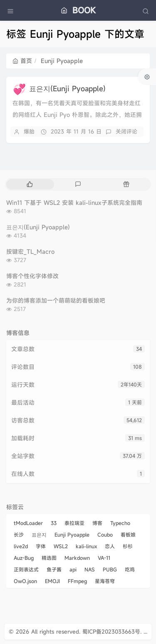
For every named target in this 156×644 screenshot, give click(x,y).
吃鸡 (130, 569)
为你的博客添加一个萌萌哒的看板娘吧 (56, 300)
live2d (21, 546)
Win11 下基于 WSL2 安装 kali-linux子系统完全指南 (74, 203)
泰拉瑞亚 (74, 523)
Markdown (77, 558)
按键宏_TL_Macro (30, 252)
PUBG (110, 569)
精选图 (49, 558)
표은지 (39, 535)
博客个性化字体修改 (32, 276)
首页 (22, 61)
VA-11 (104, 558)
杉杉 (128, 546)
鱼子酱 (54, 569)
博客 (97, 523)
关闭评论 (126, 131)
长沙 (19, 535)
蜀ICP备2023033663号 (111, 632)
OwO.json (25, 581)
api (73, 569)
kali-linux (86, 546)
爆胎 (29, 131)
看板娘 (128, 535)
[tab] (30, 184)
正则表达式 (26, 569)
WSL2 (61, 546)
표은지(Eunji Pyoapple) (67, 89)
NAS (90, 569)
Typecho (120, 523)
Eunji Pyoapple (72, 535)
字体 (41, 546)
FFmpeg (77, 581)
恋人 (110, 546)
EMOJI (52, 581)
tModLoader (28, 523)
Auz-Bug (24, 558)
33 (54, 523)
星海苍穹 (105, 581)
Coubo (105, 535)
